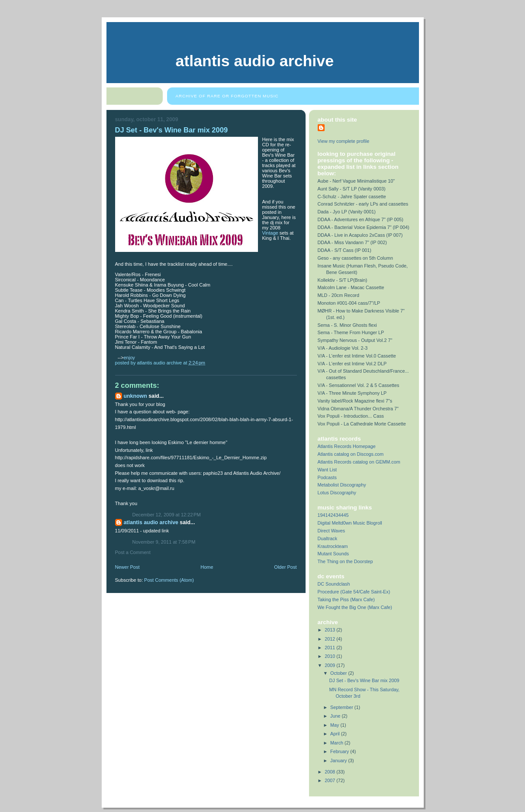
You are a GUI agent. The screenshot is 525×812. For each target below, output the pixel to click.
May (335, 725)
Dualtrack (328, 538)
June (336, 716)
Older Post (285, 567)
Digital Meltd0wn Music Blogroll (350, 523)
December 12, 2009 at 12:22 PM (167, 515)
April (336, 734)
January (339, 760)
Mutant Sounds (333, 554)
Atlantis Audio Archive (255, 61)
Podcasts (327, 477)
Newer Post (127, 567)
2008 (330, 772)
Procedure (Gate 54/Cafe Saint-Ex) (354, 592)
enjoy (129, 358)
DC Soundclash (334, 584)
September (342, 707)
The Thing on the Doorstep (345, 561)
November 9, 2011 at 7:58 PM (164, 542)
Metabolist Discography (342, 485)
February (340, 751)
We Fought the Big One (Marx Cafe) (355, 607)
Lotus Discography (337, 493)
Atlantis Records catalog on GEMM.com (359, 462)
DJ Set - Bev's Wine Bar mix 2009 (364, 680)
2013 (330, 630)
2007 (330, 780)
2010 (330, 656)
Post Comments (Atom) (169, 580)
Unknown (135, 396)
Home (207, 567)
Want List (327, 470)
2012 (330, 639)
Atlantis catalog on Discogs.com (351, 454)
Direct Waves (332, 531)
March (337, 743)
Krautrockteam (333, 546)
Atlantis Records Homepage (347, 446)
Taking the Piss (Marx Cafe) (346, 599)
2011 (330, 648)
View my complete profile (344, 141)
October (339, 673)
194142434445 (333, 515)
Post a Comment (133, 552)
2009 (330, 665)
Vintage (270, 233)
